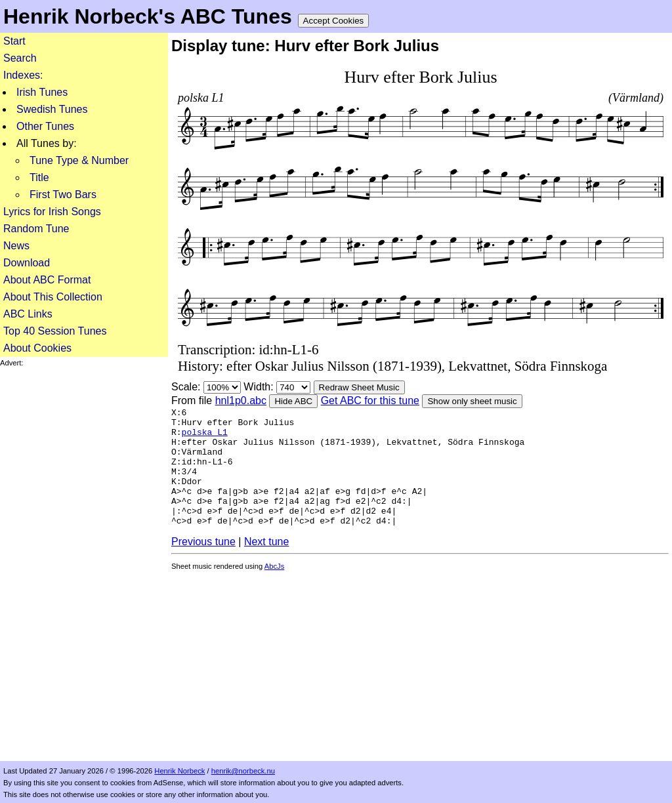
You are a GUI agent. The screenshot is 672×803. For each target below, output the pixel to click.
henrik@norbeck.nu (243, 771)
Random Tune (36, 229)
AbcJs (274, 592)
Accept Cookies (334, 21)
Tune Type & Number (79, 160)
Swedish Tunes (52, 109)
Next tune (266, 567)
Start (14, 41)
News (16, 246)
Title (39, 177)
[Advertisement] (84, 564)
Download (27, 263)
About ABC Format (47, 280)
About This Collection (53, 297)
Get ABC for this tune (370, 401)
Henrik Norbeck (179, 771)
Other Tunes (45, 126)
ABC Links (28, 314)
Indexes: (23, 75)
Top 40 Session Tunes (55, 331)
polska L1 (205, 438)
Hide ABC (293, 401)
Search (20, 58)
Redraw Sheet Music (359, 387)
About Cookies (37, 348)
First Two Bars (63, 195)
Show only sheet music (472, 401)
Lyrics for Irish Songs (52, 212)
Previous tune (203, 567)
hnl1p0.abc (241, 401)
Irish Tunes (42, 92)
